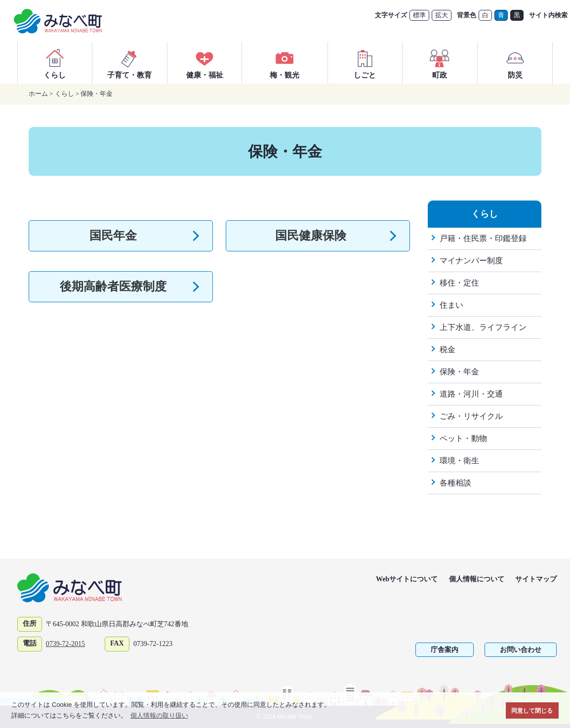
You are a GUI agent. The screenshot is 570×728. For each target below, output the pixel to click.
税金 (448, 349)
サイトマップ (536, 579)
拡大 (442, 15)
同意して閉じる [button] (532, 710)
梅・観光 (285, 62)
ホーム (38, 94)
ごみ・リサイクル (471, 416)
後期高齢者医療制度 (113, 286)
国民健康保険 (311, 236)
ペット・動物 (463, 438)
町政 (440, 62)
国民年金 (113, 236)
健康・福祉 (205, 62)
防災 (515, 62)
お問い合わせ (521, 650)
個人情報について (477, 579)
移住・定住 (459, 283)
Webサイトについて (407, 579)
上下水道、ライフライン (483, 327)
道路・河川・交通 (471, 394)
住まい (451, 305)
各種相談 (455, 483)
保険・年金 (97, 94)
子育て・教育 (129, 62)
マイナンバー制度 (471, 261)
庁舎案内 (445, 650)
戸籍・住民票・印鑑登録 (483, 238)
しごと (365, 62)
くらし (55, 62)
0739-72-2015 (65, 644)
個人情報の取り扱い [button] (159, 715)
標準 (419, 15)
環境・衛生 (459, 461)
